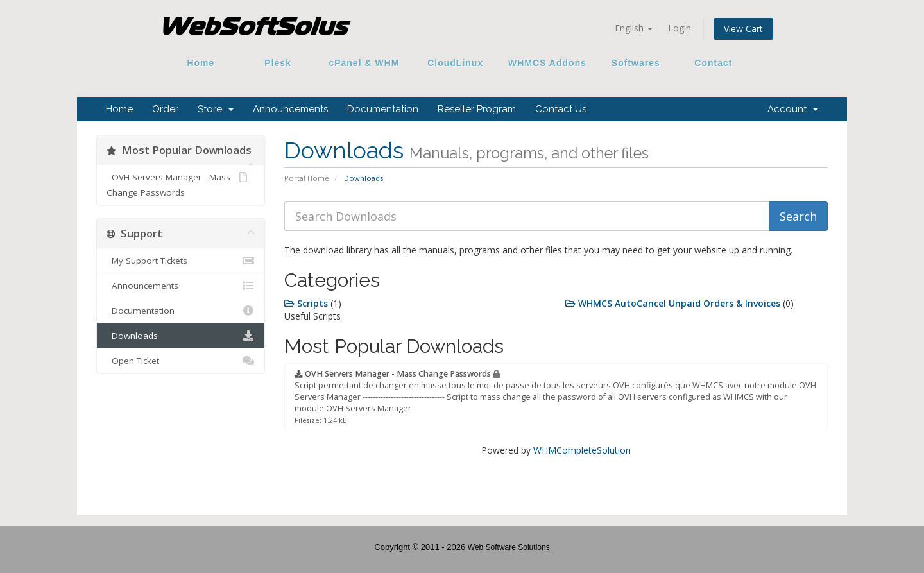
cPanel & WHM (364, 63)
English (634, 28)
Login (680, 28)
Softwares (636, 63)
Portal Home (307, 178)
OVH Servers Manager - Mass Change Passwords (177, 184)
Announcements (290, 109)
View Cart (743, 29)
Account (793, 109)
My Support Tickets (181, 261)
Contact (709, 63)
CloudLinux (455, 63)
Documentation (383, 109)
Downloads (181, 336)
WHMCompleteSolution (582, 450)
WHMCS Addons (547, 63)
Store (216, 109)
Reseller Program (477, 109)
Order (165, 109)
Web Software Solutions (509, 547)
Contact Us (561, 109)
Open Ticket (181, 361)
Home (201, 63)
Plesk (278, 63)
